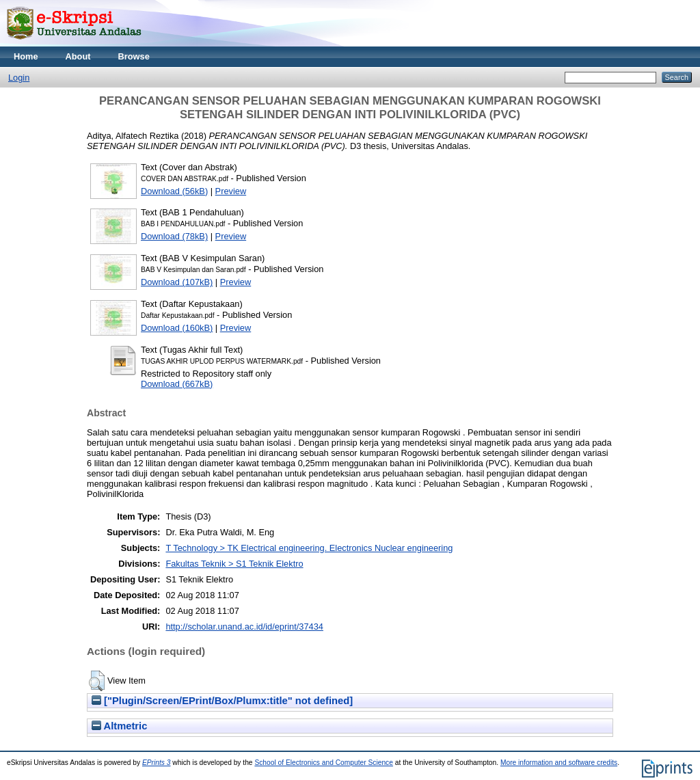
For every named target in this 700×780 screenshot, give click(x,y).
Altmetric (119, 726)
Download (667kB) (177, 384)
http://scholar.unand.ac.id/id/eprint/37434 (244, 627)
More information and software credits (559, 763)
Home (26, 56)
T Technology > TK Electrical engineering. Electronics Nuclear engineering (309, 548)
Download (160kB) (177, 328)
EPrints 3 (157, 763)
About (78, 56)
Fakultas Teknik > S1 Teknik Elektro (234, 564)
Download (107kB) (177, 282)
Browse (134, 56)
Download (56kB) (174, 191)
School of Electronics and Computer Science (324, 763)
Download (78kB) (174, 236)
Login (19, 78)
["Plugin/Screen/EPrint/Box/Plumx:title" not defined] (222, 701)
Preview (231, 191)
